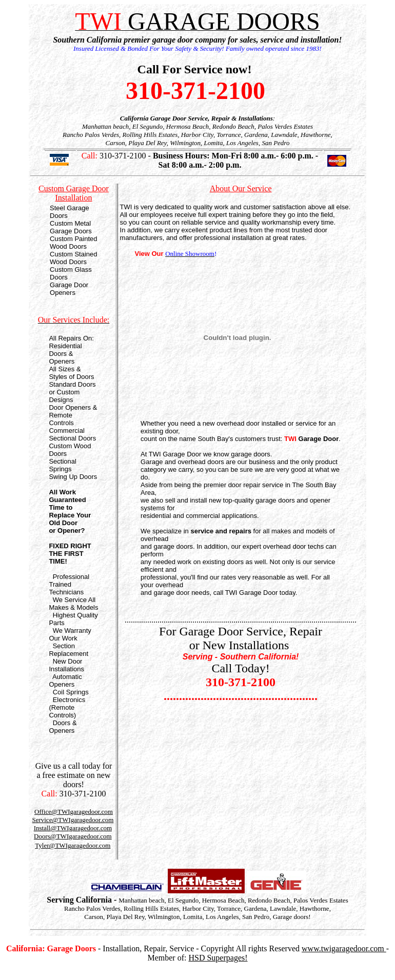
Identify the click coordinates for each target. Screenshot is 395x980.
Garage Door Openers (69, 289)
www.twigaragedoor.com (344, 948)
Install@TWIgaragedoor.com (73, 828)
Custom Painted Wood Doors (74, 243)
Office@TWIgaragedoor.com (74, 812)
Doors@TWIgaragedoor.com (73, 836)
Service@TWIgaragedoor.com (73, 820)
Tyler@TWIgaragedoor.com (73, 845)
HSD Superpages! (218, 958)
